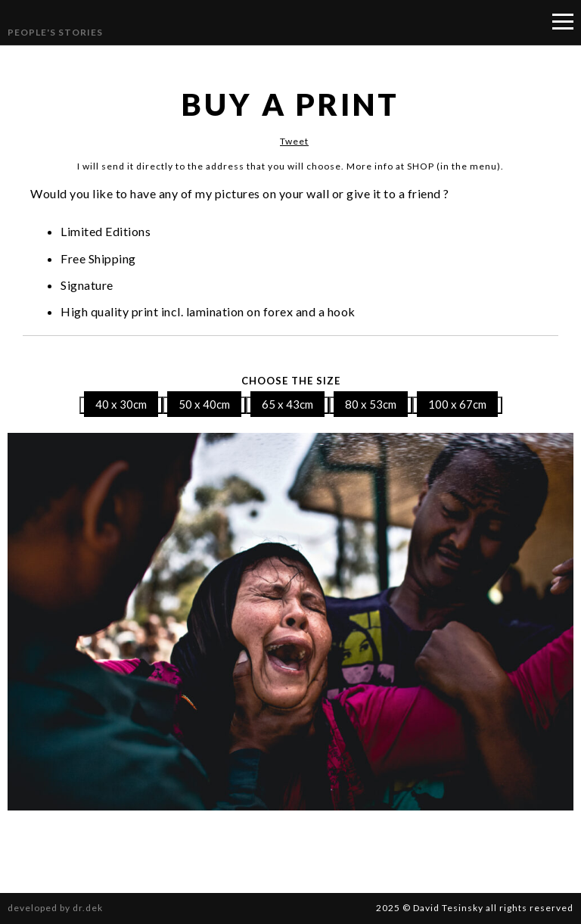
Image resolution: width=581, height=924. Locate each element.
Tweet (294, 141)
